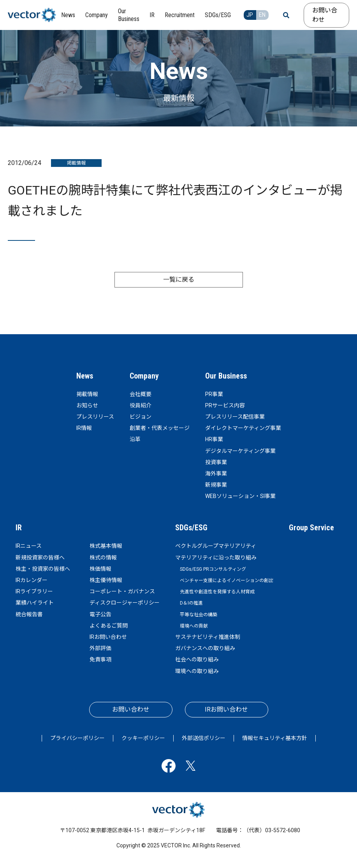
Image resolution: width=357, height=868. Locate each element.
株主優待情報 (106, 580)
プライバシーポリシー (77, 738)
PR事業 (214, 394)
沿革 (135, 439)
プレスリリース (95, 417)
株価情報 (100, 569)
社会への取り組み (197, 659)
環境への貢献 (194, 626)
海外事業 (216, 473)
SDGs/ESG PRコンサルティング (213, 569)
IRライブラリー (34, 591)
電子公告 (100, 614)
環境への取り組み (197, 671)
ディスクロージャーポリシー (125, 603)
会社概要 (141, 394)
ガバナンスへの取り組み (205, 648)
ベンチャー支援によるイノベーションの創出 (227, 580)
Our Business (226, 376)
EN (262, 15)
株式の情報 (103, 558)
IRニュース (29, 546)
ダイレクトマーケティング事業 (243, 428)
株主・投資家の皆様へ (43, 569)
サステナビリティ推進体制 (208, 637)
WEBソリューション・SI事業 (240, 496)
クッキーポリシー (143, 738)
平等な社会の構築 (199, 615)
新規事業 (216, 485)
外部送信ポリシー (204, 738)
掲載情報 (87, 394)
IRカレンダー (32, 580)
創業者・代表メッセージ (160, 428)
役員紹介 (141, 405)
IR (19, 528)
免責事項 (100, 659)
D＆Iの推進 (191, 603)
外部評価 (100, 648)
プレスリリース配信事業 (235, 417)
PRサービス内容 (225, 405)
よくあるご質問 (109, 626)
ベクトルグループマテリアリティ (216, 546)
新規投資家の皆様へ (40, 558)
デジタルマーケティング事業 (240, 451)
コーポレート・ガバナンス (122, 591)
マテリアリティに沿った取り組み (216, 558)
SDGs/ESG (191, 528)
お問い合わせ (325, 15)
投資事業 (216, 462)
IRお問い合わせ (108, 637)
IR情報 (84, 428)
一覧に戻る (179, 280)
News (85, 376)
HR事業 (214, 439)
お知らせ (87, 405)
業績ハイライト (35, 603)
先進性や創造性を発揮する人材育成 (217, 592)
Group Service (311, 528)
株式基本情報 (106, 546)
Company (144, 376)
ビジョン (141, 417)
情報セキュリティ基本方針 (275, 738)
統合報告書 (29, 614)
